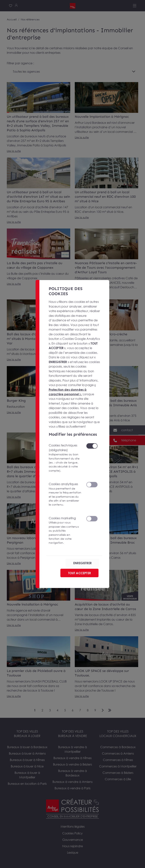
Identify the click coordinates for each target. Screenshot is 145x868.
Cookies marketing (65, 531)
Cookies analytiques (65, 494)
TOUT (79, 573)
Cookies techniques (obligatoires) (65, 458)
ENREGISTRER (82, 563)
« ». (72, 389)
